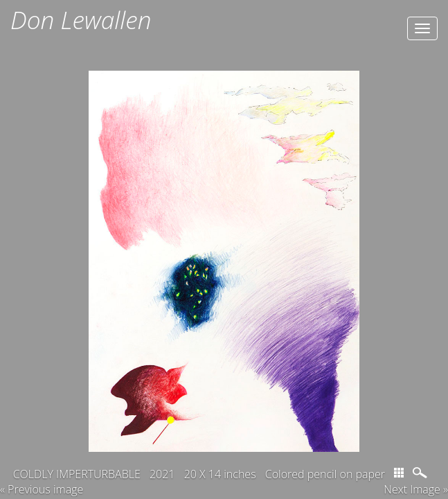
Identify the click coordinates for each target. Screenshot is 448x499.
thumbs (399, 462)
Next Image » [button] (416, 479)
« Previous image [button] (42, 479)
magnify (421, 462)
